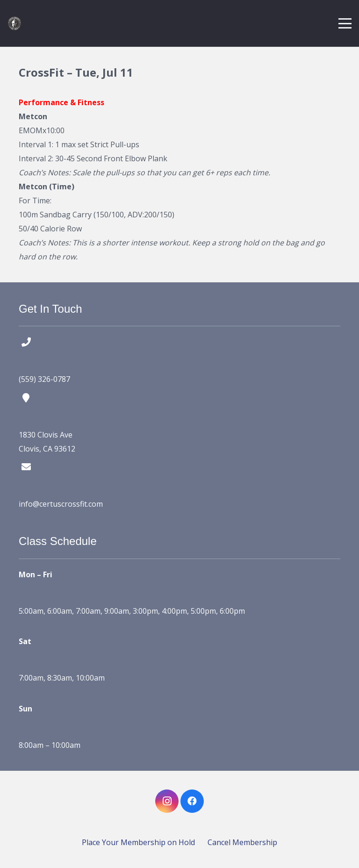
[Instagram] (167, 801)
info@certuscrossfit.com (61, 504)
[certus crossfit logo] (14, 23)
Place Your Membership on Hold (138, 842)
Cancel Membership (242, 842)
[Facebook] (192, 801)
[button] (345, 23)
